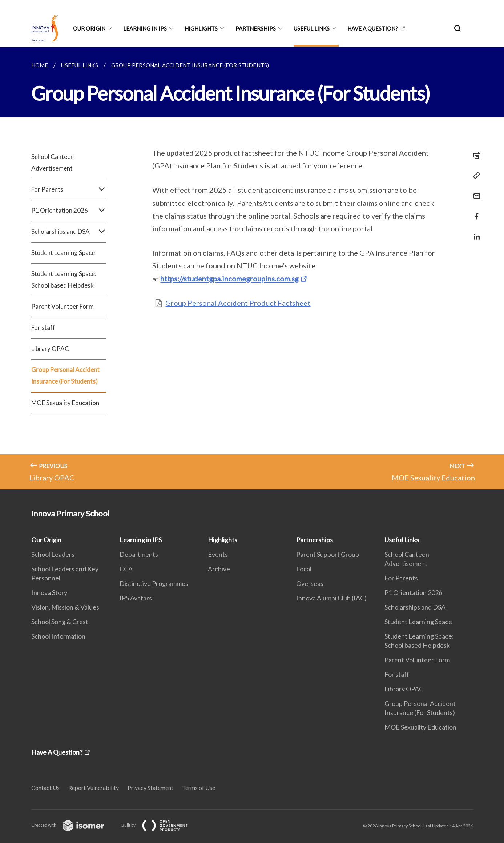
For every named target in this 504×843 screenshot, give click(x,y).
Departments (139, 554)
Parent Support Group (328, 554)
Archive (219, 569)
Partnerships (256, 28)
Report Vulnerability (94, 788)
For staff (43, 327)
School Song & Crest (60, 622)
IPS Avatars (136, 598)
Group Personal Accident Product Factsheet (238, 303)
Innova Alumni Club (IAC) (331, 598)
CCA (126, 569)
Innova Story (49, 592)
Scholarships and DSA (69, 232)
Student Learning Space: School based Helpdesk (64, 279)
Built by (160, 825)
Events (218, 554)
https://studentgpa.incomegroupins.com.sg (229, 279)
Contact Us (45, 788)
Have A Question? (373, 28)
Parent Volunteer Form (63, 306)
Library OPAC (50, 349)
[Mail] (475, 191)
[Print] (475, 155)
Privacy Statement (150, 788)
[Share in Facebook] (475, 212)
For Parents (69, 189)
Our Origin (89, 28)
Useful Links (312, 28)
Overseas (310, 583)
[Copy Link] (475, 176)
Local (304, 569)
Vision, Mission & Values (65, 607)
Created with (74, 825)
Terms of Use (199, 788)
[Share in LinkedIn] (475, 232)
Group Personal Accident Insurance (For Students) (65, 375)
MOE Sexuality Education (65, 403)
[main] (252, 268)
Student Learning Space (63, 253)
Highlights (201, 28)
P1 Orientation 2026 (69, 211)
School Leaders (53, 554)
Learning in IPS (145, 28)
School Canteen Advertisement (53, 162)
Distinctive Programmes (154, 583)
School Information (58, 636)
